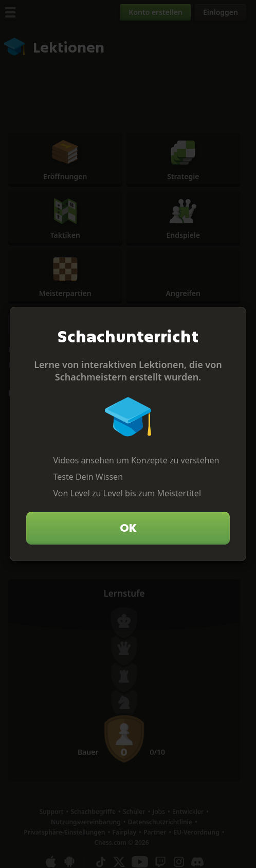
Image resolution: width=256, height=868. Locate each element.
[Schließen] (234, 319)
